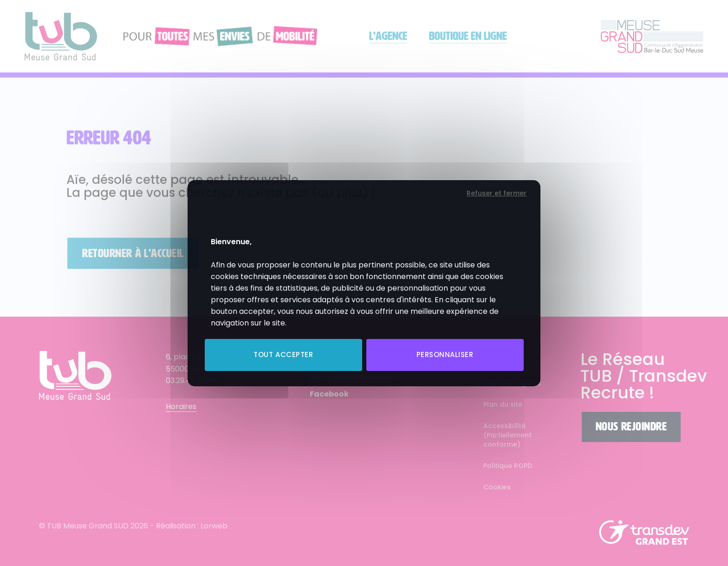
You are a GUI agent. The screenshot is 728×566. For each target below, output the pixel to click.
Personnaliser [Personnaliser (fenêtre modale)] (445, 355)
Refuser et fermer (497, 193)
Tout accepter (283, 355)
